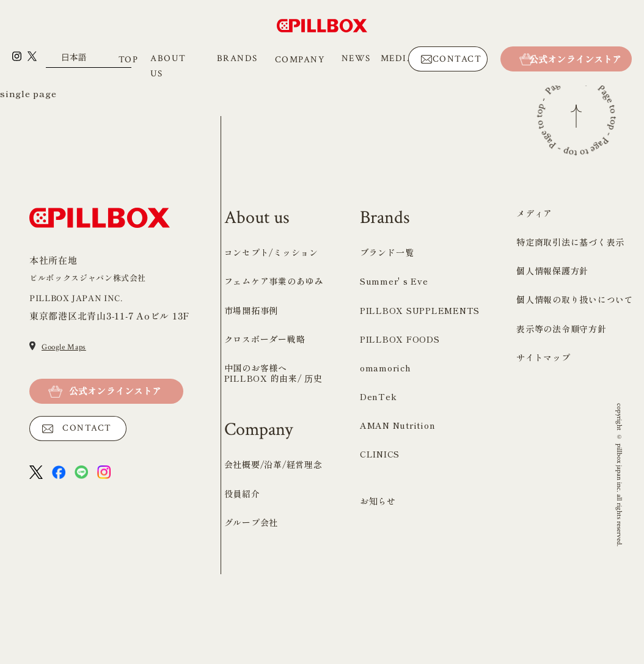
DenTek (379, 486)
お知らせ (378, 591)
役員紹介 (242, 583)
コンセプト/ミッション (271, 342)
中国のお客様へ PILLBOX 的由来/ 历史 (273, 463)
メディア (534, 303)
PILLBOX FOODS (400, 429)
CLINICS (380, 544)
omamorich (386, 458)
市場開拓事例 (251, 399)
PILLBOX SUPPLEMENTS (420, 399)
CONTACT (457, 59)
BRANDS (237, 58)
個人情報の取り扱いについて (575, 389)
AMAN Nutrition (398, 515)
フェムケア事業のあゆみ (274, 371)
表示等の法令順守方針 (562, 418)
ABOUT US (168, 66)
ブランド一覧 (387, 342)
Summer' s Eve (394, 371)
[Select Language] (89, 60)
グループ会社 (251, 612)
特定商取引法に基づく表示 (570, 332)
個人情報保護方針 (552, 360)
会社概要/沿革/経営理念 (273, 554)
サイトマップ (543, 447)
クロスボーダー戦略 (265, 429)
